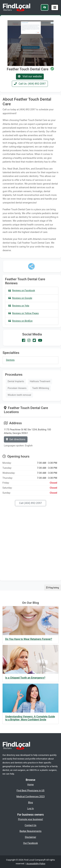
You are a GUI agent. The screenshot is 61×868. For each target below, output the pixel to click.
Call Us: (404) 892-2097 (30, 84)
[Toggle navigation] (55, 8)
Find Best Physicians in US (30, 791)
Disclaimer (30, 837)
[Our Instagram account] (29, 340)
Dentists (10, 360)
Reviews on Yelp (19, 306)
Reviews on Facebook (22, 290)
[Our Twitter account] (34, 340)
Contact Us (31, 825)
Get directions (16, 439)
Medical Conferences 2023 (30, 797)
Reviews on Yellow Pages (24, 313)
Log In (31, 808)
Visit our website (30, 76)
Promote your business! (30, 819)
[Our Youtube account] (40, 340)
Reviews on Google (20, 298)
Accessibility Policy (36, 863)
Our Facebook (31, 843)
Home (30, 785)
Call (30, 503)
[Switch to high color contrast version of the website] (45, 7)
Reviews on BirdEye (20, 321)
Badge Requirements (30, 831)
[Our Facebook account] (24, 340)
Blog (30, 802)
